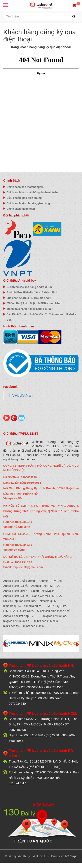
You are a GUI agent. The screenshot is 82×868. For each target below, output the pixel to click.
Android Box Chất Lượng (19, 581)
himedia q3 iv (12, 606)
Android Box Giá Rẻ (16, 596)
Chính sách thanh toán (21, 209)
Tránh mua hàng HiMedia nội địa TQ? (30, 309)
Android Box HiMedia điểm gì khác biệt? (32, 293)
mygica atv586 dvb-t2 (17, 621)
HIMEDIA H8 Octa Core (18, 611)
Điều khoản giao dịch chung (24, 198)
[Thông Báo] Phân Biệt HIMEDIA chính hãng (34, 303)
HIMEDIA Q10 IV (55, 606)
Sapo (74, 856)
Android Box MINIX (15, 591)
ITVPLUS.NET (21, 395)
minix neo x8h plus (46, 621)
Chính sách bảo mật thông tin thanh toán (32, 192)
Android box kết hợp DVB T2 (21, 616)
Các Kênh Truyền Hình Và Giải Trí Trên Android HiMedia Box (41, 317)
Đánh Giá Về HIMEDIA (47, 596)
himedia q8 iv (32, 606)
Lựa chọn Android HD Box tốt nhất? (29, 298)
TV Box (57, 581)
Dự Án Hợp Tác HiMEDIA (19, 601)
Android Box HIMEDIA (45, 586)
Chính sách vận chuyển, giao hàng (28, 203)
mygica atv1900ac (55, 616)
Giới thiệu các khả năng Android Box (30, 287)
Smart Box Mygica (43, 591)
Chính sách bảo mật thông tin (25, 187)
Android (44, 581)
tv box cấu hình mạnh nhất (54, 611)
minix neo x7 (11, 626)
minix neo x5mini (34, 626)
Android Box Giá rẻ (15, 586)
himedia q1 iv (48, 601)
